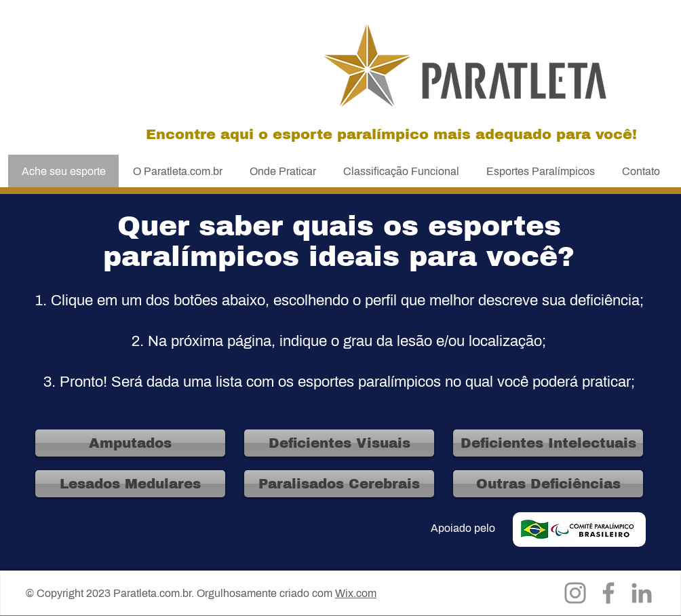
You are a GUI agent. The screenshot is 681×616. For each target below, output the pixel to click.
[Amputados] (130, 443)
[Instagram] (575, 593)
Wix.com (356, 593)
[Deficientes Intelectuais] (548, 443)
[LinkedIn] (642, 593)
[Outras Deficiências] (548, 484)
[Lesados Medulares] (130, 484)
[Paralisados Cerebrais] (339, 484)
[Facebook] (608, 593)
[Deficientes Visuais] (339, 443)
